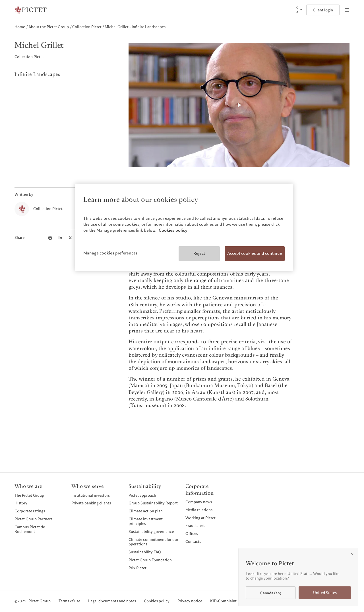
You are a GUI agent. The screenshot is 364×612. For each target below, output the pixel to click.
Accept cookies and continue (255, 253)
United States (325, 593)
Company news (199, 502)
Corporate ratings (30, 511)
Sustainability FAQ (145, 552)
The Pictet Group (29, 495)
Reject (199, 253)
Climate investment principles (146, 521)
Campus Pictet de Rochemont (30, 529)
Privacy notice (190, 601)
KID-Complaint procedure (233, 601)
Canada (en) (271, 593)
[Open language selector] (299, 10)
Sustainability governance (151, 531)
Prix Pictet (137, 568)
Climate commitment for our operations (153, 542)
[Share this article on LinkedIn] (60, 238)
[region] (184, 227)
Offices (192, 533)
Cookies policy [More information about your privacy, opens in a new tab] (173, 230)
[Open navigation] (347, 10)
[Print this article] (50, 238)
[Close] (352, 554)
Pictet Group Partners (33, 519)
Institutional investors (91, 495)
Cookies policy (157, 601)
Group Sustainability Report (153, 503)
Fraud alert (195, 525)
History (21, 503)
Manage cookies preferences (110, 253)
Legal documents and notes (112, 601)
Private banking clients (91, 503)
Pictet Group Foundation (150, 560)
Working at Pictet (200, 518)
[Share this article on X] (70, 238)
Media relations (199, 510)
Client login (323, 10)
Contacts (193, 541)
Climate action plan (146, 511)
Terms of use (69, 601)
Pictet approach (142, 495)
